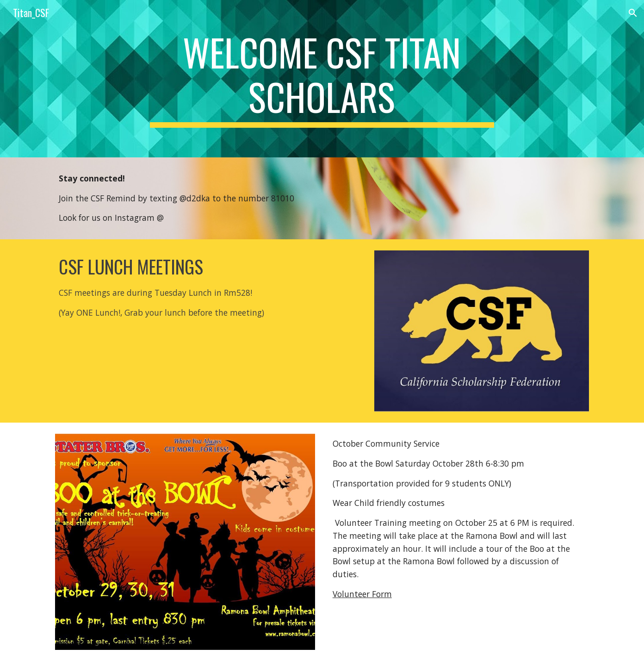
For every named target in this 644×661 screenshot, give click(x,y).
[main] (322, 79)
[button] (633, 13)
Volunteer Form (362, 594)
